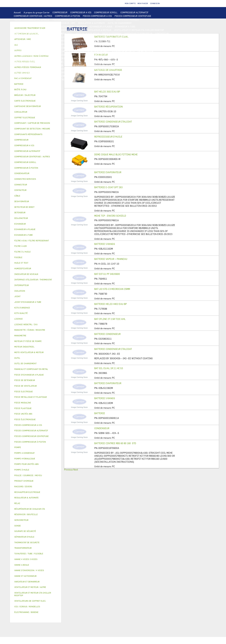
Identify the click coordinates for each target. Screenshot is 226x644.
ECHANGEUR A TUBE (125, 26)
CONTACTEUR (162, 34)
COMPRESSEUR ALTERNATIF (134, 12)
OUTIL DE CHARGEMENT (120, 23)
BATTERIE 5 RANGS (105, 244)
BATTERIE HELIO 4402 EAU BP (111, 304)
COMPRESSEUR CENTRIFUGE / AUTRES (33, 16)
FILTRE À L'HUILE (86, 48)
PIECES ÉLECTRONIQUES (101, 19)
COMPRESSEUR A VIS (81, 12)
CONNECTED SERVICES (119, 41)
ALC (57, 26)
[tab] (36, 84)
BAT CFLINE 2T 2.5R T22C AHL (110, 319)
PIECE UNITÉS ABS (148, 76)
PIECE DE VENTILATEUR (87, 34)
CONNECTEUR (98, 41)
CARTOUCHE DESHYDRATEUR (28, 55)
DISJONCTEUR (106, 37)
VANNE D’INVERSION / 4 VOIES (60, 55)
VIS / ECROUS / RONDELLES (27, 76)
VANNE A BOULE (92, 62)
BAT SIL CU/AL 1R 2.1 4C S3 (109, 368)
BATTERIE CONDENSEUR (107, 334)
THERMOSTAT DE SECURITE (147, 41)
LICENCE (164, 65)
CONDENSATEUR (135, 37)
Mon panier (143, 3)
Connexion (155, 3)
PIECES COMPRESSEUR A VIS (97, 16)
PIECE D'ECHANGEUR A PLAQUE (29, 30)
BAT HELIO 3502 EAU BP (107, 92)
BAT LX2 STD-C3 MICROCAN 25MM (112, 289)
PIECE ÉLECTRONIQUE (25, 419)
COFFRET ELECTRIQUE (62, 37)
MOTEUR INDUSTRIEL (62, 34)
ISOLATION (144, 58)
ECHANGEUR (68, 26)
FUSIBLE (120, 37)
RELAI (17, 37)
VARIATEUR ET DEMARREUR (139, 34)
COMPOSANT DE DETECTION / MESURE (33, 26)
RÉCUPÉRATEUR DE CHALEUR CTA (140, 65)
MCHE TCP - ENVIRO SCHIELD (110, 216)
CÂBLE (45, 37)
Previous (68, 470)
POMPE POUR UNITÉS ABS (27, 48)
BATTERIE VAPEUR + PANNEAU (111, 259)
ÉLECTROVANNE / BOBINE (115, 62)
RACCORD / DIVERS (116, 72)
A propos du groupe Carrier (37, 12)
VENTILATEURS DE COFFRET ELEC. (31, 41)
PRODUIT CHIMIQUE (24, 72)
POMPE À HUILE (131, 48)
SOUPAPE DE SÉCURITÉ (123, 51)
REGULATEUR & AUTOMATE (91, 23)
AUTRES (113, 69)
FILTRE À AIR (57, 65)
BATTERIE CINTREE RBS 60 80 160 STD (115, 443)
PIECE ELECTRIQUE (112, 34)
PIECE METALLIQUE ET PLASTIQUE (135, 55)
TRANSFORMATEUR (86, 37)
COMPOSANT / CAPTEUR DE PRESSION (65, 51)
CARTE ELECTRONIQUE (128, 19)
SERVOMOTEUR (74, 62)
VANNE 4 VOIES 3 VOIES (52, 62)
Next (76, 470)
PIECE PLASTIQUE (23, 58)
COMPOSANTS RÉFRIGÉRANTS (29, 51)
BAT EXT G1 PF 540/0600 (107, 274)
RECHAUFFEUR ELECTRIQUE (75, 41)
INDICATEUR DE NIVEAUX (91, 72)
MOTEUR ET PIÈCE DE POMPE (129, 44)
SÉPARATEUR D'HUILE (109, 48)
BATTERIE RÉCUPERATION (108, 107)
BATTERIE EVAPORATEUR (108, 172)
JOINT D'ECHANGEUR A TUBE (63, 30)
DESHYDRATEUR (145, 51)
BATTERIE (82, 26)
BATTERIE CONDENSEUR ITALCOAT (113, 122)
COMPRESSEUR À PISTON (67, 16)
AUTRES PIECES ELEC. (25, 44)
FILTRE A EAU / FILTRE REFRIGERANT (63, 76)
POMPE (42, 44)
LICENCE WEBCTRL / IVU (26, 69)
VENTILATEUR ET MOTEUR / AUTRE (31, 34)
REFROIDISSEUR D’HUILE (108, 137)
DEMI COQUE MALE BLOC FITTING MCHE (116, 154)
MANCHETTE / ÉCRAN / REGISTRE (104, 65)
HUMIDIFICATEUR (75, 65)
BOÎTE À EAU (101, 58)
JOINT (72, 72)
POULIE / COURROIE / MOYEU (52, 72)
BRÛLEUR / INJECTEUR (125, 76)
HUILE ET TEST (50, 48)
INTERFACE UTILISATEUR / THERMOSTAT (34, 23)
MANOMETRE (58, 79)
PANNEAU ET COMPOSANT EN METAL (53, 58)
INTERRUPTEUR (31, 37)
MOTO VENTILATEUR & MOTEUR (96, 30)
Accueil (17, 12)
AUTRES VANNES (139, 62)
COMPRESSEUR (60, 12)
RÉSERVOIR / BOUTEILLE (123, 58)
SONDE (54, 41)
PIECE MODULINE (23, 79)
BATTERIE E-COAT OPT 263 (108, 187)
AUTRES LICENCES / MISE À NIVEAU (89, 69)
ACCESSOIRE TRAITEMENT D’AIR (30, 65)
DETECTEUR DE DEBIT (98, 51)
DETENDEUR (84, 55)
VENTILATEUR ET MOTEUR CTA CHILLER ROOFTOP (139, 30)
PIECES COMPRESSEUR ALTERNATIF (32, 19)
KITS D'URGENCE (93, 76)
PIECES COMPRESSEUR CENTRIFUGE (133, 16)
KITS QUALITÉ (41, 79)
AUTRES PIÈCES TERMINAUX (143, 72)
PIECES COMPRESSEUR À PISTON (69, 19)
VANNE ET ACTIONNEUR (26, 62)
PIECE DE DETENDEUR (104, 55)
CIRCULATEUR (105, 44)
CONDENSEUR (102, 428)
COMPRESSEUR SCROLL (106, 12)
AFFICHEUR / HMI (66, 23)
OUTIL (107, 76)
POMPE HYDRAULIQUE (59, 44)
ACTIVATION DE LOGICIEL (55, 69)
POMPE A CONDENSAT (84, 44)
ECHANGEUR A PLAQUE (101, 26)
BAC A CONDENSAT (83, 58)
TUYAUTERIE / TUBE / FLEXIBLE (136, 69)
